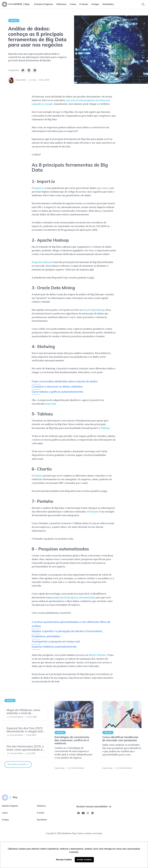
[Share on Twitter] (23, 70)
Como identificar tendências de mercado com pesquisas (120, 739)
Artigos (95, 4)
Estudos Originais (44, 4)
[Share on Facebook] (35, 70)
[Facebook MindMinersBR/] (79, 813)
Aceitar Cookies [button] (84, 860)
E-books (84, 4)
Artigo (14, 21)
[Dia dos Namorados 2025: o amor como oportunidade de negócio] (26, 750)
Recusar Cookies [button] (64, 860)
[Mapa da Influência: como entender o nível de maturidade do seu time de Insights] (26, 714)
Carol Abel (21, 80)
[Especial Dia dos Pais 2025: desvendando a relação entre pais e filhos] (26, 732)
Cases (73, 4)
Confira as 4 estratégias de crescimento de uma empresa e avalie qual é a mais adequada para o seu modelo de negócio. (73, 753)
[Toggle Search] (143, 4)
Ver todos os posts (18, 764)
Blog (27, 4)
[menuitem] (44, 4)
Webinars (61, 4)
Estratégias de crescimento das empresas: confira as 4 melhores (72, 740)
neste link (50, 404)
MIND (15, 4)
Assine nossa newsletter (94, 807)
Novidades (108, 4)
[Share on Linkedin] (29, 70)
